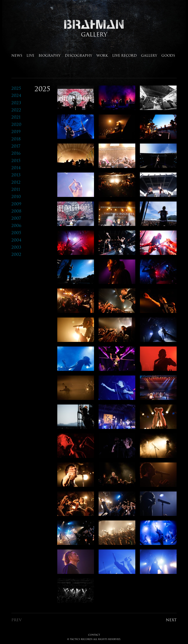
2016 (16, 153)
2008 (16, 211)
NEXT (171, 620)
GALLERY (149, 55)
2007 (16, 218)
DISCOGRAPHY (78, 55)
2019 (16, 131)
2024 (16, 95)
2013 (16, 175)
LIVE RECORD (124, 55)
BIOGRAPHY (50, 55)
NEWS (17, 55)
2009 (16, 204)
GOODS (168, 55)
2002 (16, 254)
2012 (16, 182)
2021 (16, 117)
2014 (16, 168)
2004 (16, 240)
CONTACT (94, 635)
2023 (16, 103)
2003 (16, 247)
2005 (16, 233)
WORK (102, 55)
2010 (16, 196)
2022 (16, 110)
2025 (16, 88)
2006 (16, 225)
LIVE (30, 55)
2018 (16, 139)
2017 (16, 146)
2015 (16, 160)
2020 (16, 124)
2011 (16, 189)
